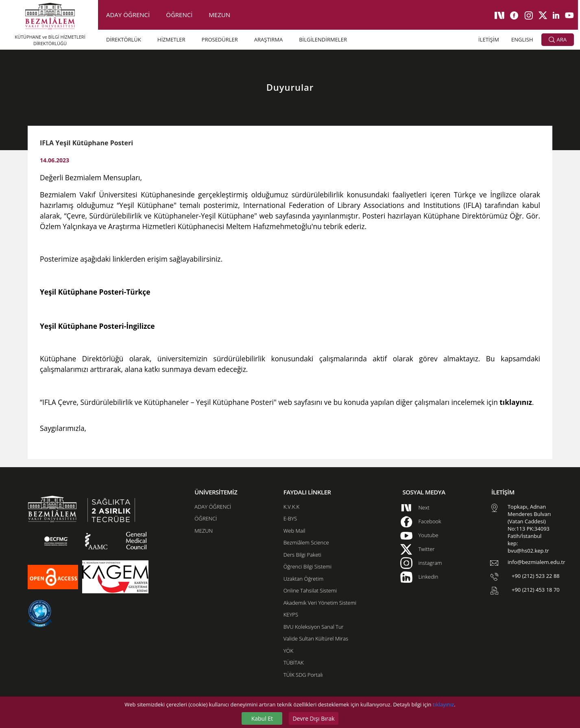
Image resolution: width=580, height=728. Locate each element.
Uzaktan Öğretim (303, 579)
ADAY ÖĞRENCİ (128, 15)
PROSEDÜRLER (220, 39)
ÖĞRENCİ (179, 15)
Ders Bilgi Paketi (302, 555)
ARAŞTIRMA (268, 39)
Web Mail (294, 531)
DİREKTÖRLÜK (124, 39)
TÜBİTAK (294, 662)
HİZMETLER (171, 39)
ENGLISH (522, 39)
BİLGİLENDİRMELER (323, 39)
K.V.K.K (291, 507)
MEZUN (219, 15)
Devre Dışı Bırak (313, 718)
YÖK (288, 651)
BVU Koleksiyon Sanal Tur (314, 627)
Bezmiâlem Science (306, 542)
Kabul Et (262, 718)
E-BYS (290, 518)
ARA (558, 40)
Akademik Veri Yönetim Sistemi (320, 603)
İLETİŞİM (489, 39)
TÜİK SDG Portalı (303, 675)
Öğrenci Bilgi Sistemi (307, 566)
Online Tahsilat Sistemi (310, 590)
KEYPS (291, 614)
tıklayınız (443, 704)
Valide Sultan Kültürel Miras (316, 638)
